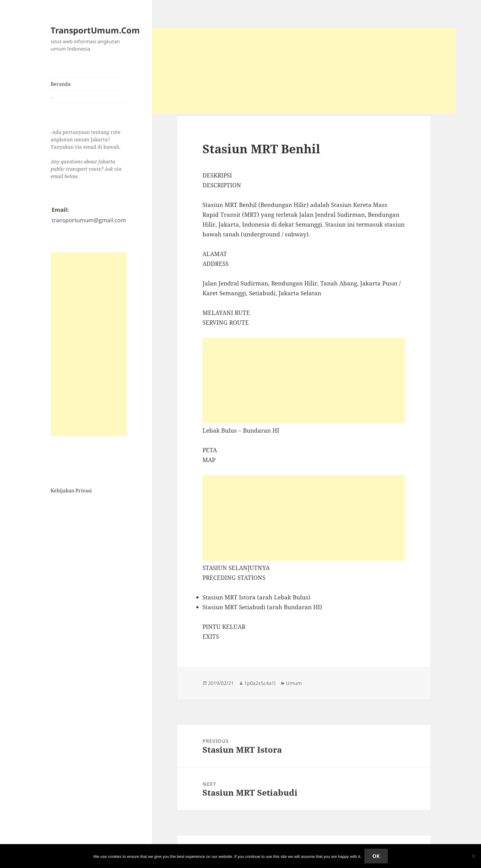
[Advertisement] (89, 344)
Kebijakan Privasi (71, 491)
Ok (376, 856)
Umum (294, 683)
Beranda (61, 84)
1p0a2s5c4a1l (260, 683)
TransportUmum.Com (95, 30)
